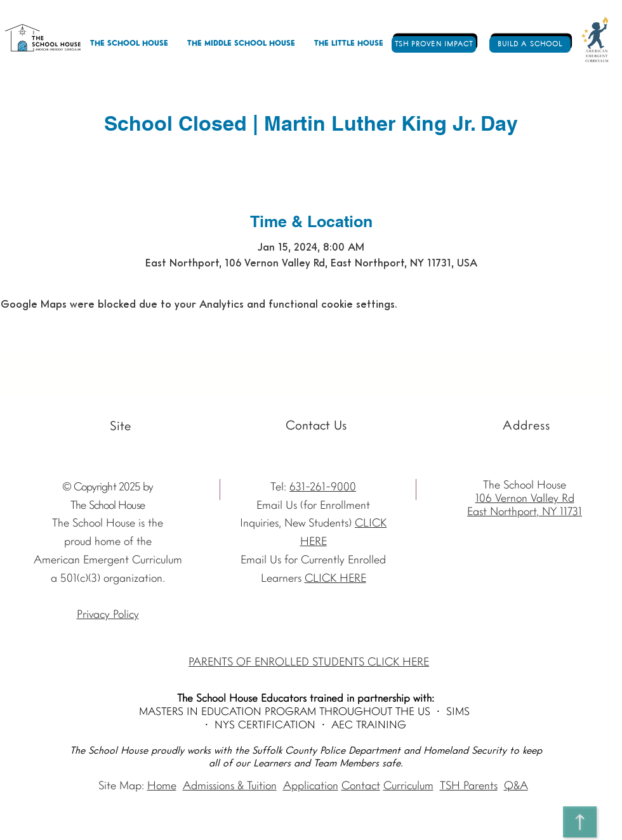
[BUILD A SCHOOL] (530, 44)
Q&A (516, 786)
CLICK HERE (335, 579)
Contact (361, 786)
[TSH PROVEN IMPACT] (434, 44)
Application (311, 786)
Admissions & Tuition (230, 786)
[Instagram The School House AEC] (40, 427)
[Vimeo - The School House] (81, 427)
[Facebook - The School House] (61, 427)
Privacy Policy (108, 615)
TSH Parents (469, 786)
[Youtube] (20, 427)
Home (162, 786)
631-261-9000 (323, 488)
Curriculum (408, 786)
